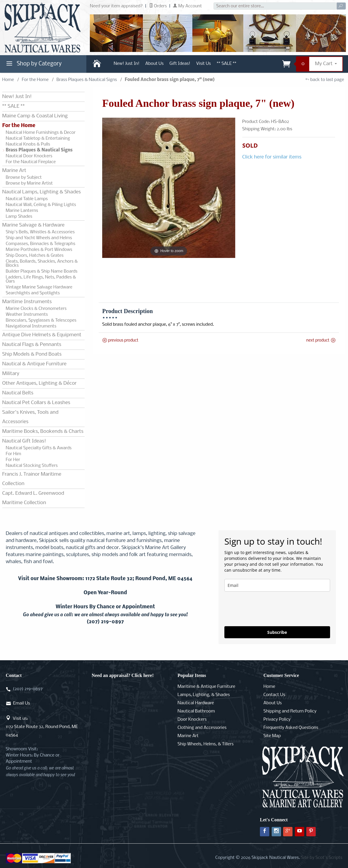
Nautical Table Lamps (27, 199)
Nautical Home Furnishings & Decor (41, 133)
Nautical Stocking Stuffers (32, 466)
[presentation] (269, 609)
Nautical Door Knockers (29, 156)
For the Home (35, 80)
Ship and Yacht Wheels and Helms (39, 238)
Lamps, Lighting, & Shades (204, 695)
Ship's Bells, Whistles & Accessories (40, 232)
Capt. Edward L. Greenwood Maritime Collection (33, 498)
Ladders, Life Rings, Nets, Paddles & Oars (41, 279)
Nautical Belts (18, 393)
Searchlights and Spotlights (33, 293)
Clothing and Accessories (202, 728)
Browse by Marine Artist (29, 183)
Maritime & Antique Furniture (207, 687)
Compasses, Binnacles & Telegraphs (41, 244)
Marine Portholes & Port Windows (39, 250)
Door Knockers (192, 720)
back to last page (325, 80)
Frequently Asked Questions (291, 728)
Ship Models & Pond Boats (32, 354)
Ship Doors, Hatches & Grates (35, 256)
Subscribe (277, 632)
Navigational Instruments (31, 326)
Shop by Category (33, 65)
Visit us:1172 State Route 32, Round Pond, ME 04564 (42, 727)
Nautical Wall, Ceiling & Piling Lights (41, 205)
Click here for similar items (272, 157)
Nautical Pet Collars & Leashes (36, 403)
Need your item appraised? (116, 6)
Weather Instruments (27, 315)
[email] (277, 585)
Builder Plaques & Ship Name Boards (42, 271)
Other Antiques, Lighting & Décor (39, 383)
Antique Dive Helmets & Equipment (42, 335)
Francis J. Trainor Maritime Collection (32, 479)
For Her (13, 460)
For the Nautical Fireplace (31, 162)
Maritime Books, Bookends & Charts (43, 432)
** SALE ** (227, 64)
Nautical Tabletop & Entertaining (38, 139)
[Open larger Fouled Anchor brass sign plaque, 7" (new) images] (169, 188)
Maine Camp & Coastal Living (35, 116)
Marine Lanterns (22, 211)
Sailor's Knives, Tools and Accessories (30, 417)
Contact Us (274, 695)
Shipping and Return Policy (290, 711)
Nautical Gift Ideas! (24, 441)
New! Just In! (127, 64)
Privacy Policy (277, 720)
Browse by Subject (24, 178)
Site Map (272, 736)
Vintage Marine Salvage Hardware (39, 287)
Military (11, 374)
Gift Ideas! (180, 64)
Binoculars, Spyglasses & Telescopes (41, 320)
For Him (14, 454)
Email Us (22, 703)
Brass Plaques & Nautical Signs (87, 80)
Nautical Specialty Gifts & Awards (39, 448)
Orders (158, 6)
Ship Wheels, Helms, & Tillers (206, 744)
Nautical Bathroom (196, 711)
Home (8, 80)
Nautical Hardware (196, 703)
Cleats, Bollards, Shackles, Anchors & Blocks (42, 264)
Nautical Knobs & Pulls (28, 144)
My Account (187, 6)
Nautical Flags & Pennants (32, 345)
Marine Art (14, 171)
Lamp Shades (19, 217)
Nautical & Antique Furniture (35, 364)
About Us (154, 64)
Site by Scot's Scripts (322, 858)
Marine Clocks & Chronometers (36, 309)
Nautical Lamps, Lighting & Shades (42, 192)
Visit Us (204, 64)
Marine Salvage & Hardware (33, 225)
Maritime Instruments (27, 302)
